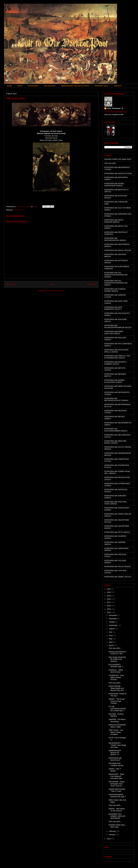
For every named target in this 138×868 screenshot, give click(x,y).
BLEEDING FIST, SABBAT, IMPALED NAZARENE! (117, 816)
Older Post (92, 284)
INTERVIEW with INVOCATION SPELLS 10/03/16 (116, 351)
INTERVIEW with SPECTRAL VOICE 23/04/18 (116, 503)
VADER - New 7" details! (115, 770)
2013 (109, 839)
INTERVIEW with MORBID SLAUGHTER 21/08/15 (115, 381)
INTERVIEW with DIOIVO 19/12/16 (118, 250)
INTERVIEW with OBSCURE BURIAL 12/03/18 (115, 442)
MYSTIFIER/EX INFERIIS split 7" (116, 666)
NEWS (20, 86)
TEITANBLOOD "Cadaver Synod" (116, 764)
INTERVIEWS (33, 86)
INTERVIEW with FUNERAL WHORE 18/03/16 (115, 290)
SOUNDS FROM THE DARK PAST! (118, 159)
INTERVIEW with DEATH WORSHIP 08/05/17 (114, 221)
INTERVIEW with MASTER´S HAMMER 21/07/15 (116, 363)
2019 (109, 596)
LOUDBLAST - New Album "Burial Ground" (116, 677)
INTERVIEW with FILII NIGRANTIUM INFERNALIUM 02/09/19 (116, 275)
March (112, 645)
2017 (109, 602)
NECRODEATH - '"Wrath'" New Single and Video (117, 745)
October (112, 622)
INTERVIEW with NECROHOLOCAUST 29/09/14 (116, 399)
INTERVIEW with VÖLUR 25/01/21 (118, 567)
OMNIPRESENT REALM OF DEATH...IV (115, 753)
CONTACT (118, 86)
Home (52, 284)
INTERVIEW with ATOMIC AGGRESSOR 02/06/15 (114, 185)
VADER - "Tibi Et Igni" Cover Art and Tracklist (117, 701)
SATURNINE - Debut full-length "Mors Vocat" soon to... (116, 784)
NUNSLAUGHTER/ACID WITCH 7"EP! (117, 653)
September (113, 625)
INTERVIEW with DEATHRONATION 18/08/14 (115, 239)
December (113, 615)
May (111, 639)
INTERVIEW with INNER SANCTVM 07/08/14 (114, 333)
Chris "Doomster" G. (115, 108)
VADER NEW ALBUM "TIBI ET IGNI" (117, 790)
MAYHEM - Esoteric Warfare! (116, 715)
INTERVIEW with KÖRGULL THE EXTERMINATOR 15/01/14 (117, 357)
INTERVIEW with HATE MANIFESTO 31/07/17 (113, 308)
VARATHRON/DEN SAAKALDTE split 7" (117, 796)
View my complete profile (114, 115)
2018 (109, 599)
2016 (109, 606)
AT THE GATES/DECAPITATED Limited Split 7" (117, 709)
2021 (109, 589)
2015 (109, 609)
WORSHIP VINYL (101, 86)
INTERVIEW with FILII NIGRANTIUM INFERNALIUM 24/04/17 (116, 283)
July (111, 632)
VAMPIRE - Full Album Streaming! (117, 720)
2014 (109, 612)
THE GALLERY (50, 86)
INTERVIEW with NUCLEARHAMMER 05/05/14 (116, 430)
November (113, 619)
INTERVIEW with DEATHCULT (115, 759)
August (112, 629)
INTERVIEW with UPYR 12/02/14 (117, 532)
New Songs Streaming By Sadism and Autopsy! (117, 659)
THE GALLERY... (115, 648)
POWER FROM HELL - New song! (117, 826)
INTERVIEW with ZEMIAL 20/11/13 (118, 577)
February (113, 831)
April (111, 642)
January (112, 835)
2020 (109, 592)
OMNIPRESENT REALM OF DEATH (75, 86)
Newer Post (11, 284)
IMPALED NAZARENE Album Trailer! (117, 726)
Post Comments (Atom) (56, 291)
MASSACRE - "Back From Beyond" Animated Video (116, 776)
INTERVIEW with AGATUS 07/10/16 (118, 173)
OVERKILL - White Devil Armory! (116, 671)
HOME (9, 86)
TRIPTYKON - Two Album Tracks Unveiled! (116, 732)
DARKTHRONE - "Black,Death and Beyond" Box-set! (116, 688)
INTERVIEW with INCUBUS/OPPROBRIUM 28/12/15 (118, 326)
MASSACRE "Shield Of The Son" (117, 695)
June (111, 635)
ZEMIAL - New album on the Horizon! (117, 810)
